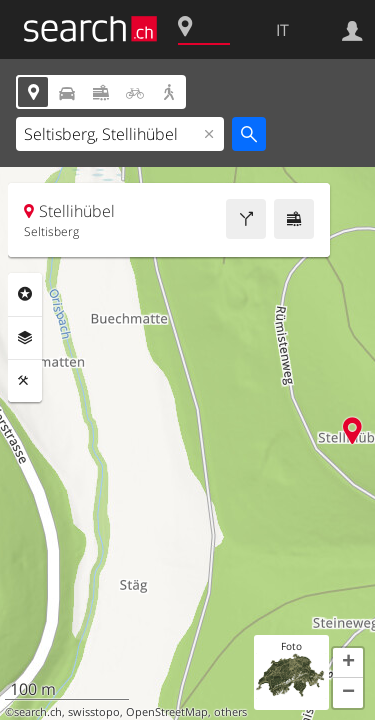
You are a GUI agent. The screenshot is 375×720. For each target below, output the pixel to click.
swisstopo (94, 712)
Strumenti (25, 381)
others (230, 712)
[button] (348, 663)
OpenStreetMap (167, 712)
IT (282, 30)
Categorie (25, 294)
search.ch (38, 712)
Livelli (25, 338)
